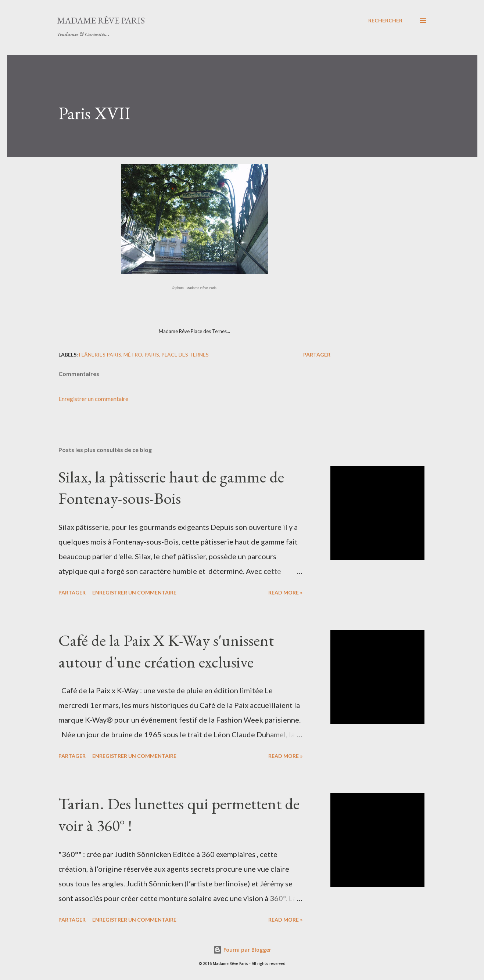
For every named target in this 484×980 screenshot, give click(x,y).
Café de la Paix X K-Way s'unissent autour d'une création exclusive (166, 651)
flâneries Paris (100, 355)
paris (152, 355)
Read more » (285, 592)
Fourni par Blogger (242, 950)
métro (133, 355)
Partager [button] (317, 355)
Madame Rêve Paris (101, 20)
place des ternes (185, 355)
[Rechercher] (385, 21)
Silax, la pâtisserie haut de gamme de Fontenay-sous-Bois (171, 488)
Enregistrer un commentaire (93, 399)
